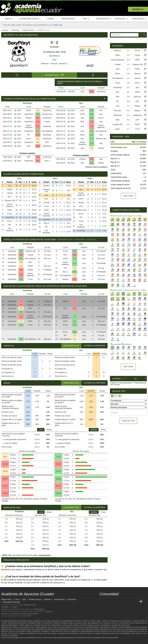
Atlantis (29, 118)
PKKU (118, 74)
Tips (86, 19)
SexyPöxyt (19, 66)
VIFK (118, 97)
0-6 (75, 272)
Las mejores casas (30, 19)
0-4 (92, 114)
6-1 (92, 110)
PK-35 (137, 51)
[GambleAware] (9, 641)
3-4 (128, 60)
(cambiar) (117, 385)
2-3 (128, 124)
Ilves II (29, 139)
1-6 (21, 270)
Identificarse (138, 9)
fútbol (79, 621)
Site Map (5, 607)
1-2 (92, 126)
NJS (118, 106)
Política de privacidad (30, 614)
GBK (117, 120)
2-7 (128, 69)
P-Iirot (82, 114)
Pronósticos (68, 19)
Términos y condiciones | (11, 614)
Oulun (118, 129)
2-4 (38, 122)
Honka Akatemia (29, 126)
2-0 (38, 126)
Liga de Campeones (102, 625)
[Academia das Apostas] (108, 602)
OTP (137, 120)
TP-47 (137, 129)
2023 (54, 60)
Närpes (137, 111)
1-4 (92, 143)
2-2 (75, 268)
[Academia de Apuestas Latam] (130, 602)
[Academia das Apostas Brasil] (113, 602)
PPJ (118, 92)
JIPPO (137, 92)
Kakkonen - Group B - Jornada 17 (54, 64)
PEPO (137, 69)
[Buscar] (143, 35)
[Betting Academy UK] (135, 602)
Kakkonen (54, 56)
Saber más (58, 25)
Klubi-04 (137, 74)
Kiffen (118, 55)
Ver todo (128, 196)
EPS (47, 142)
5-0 (92, 118)
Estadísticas (104, 19)
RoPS (137, 124)
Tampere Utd (47, 114)
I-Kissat (47, 122)
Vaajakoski (137, 115)
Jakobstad (118, 115)
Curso (50, 19)
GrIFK (29, 110)
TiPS (118, 69)
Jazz (90, 66)
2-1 (38, 131)
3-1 (92, 122)
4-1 (38, 118)
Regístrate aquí (30, 605)
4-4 (128, 115)
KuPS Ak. (137, 97)
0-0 (38, 142)
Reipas (137, 106)
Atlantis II (117, 51)
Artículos (122, 19)
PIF (29, 135)
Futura (137, 55)
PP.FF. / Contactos (46, 612)
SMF (15, 607)
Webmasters (39, 609)
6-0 (92, 92)
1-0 (38, 157)
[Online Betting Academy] (119, 602)
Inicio (9, 19)
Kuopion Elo (118, 124)
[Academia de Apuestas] (124, 602)
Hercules (117, 111)
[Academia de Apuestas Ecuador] (102, 602)
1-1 (38, 110)
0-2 (38, 161)
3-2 (38, 114)
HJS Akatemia (47, 131)
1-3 (21, 275)
